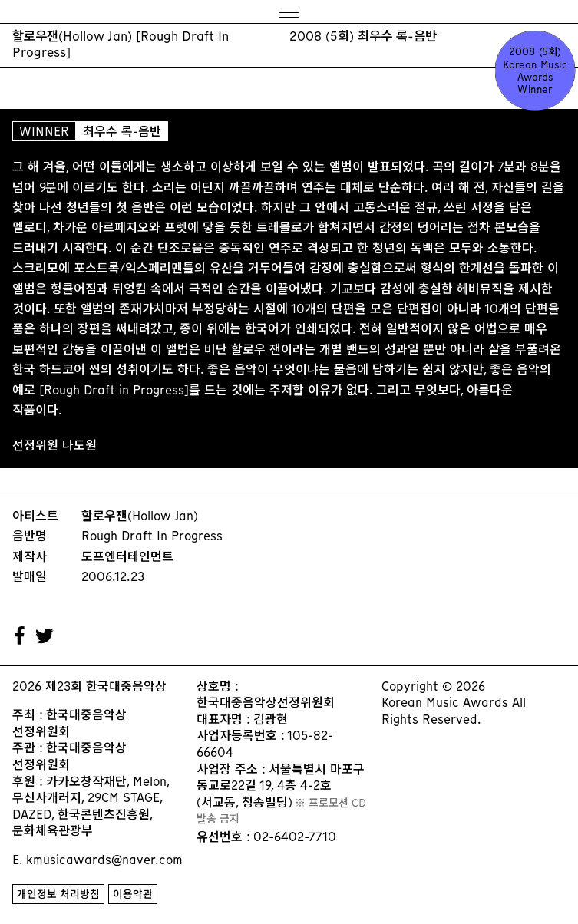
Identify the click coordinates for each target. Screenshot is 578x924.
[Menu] (289, 12)
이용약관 (133, 894)
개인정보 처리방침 (58, 894)
